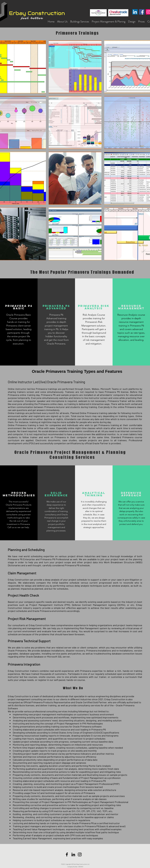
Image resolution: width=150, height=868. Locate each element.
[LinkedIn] (73, 854)
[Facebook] (142, 12)
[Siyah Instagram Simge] (80, 854)
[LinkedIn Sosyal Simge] (135, 12)
